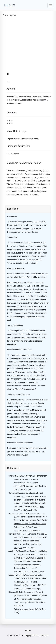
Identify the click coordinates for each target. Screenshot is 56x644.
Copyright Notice (32, 636)
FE (10, 5)
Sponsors (44, 636)
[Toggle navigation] (51, 5)
